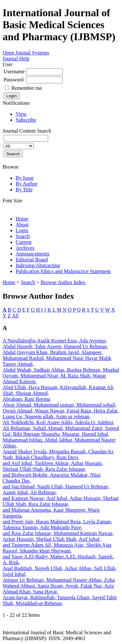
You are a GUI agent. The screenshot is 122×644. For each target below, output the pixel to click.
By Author (27, 184)
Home (22, 219)
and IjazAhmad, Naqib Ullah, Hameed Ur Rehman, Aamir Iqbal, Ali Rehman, (56, 489)
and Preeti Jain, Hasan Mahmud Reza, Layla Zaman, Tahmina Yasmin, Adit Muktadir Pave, (57, 525)
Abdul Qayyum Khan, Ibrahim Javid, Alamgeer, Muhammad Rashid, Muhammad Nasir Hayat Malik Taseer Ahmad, (57, 358)
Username (14, 72)
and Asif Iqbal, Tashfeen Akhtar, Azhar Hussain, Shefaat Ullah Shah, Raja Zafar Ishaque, (53, 466)
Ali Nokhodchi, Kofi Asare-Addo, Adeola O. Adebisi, (59, 422)
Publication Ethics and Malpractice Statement (63, 271)
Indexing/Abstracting (38, 265)
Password (14, 80)
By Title (24, 190)
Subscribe (26, 120)
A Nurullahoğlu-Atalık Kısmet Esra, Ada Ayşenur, (55, 341)
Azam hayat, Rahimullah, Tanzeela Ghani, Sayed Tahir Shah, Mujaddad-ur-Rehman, (60, 600)
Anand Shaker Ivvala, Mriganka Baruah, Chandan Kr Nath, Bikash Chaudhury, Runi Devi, (58, 454)
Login (22, 230)
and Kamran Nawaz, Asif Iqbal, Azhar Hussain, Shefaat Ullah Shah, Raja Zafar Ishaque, (61, 501)
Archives (25, 248)
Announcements (33, 254)
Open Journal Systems (26, 53)
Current (24, 242)
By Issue (25, 178)
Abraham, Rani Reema (26, 399)
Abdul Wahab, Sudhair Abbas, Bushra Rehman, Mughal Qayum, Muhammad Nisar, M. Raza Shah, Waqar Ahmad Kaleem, (61, 376)
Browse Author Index (63, 282)
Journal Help (16, 59)
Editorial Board (32, 260)
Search (23, 236)
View (21, 114)
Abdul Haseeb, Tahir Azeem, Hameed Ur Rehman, (55, 346)
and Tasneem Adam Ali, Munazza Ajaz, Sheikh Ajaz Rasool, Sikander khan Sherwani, (57, 548)
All (15, 316)
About (22, 225)
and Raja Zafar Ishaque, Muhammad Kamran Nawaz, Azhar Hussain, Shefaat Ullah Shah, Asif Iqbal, (58, 536)
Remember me (27, 88)
